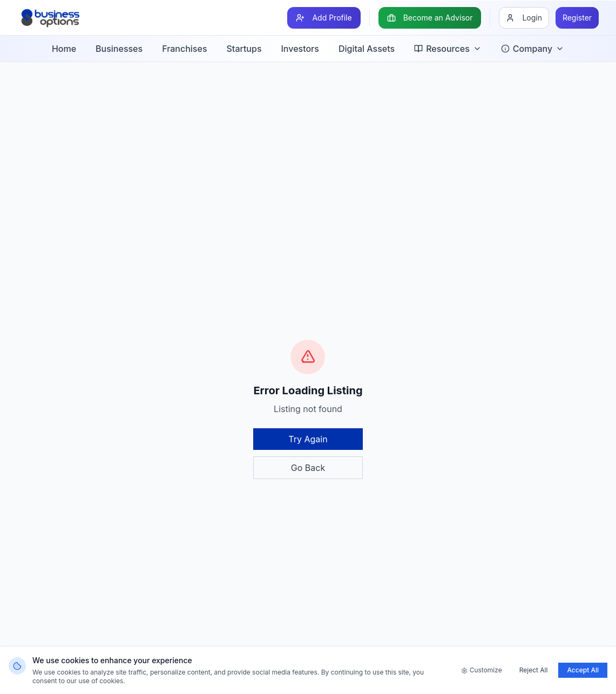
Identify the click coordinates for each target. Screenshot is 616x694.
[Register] (577, 18)
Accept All (583, 670)
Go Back (308, 468)
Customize (482, 670)
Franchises (184, 49)
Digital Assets (367, 49)
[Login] (524, 18)
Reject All (534, 670)
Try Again (308, 439)
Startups (244, 49)
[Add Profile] (324, 18)
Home (64, 49)
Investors (300, 49)
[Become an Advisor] (430, 18)
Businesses (119, 49)
